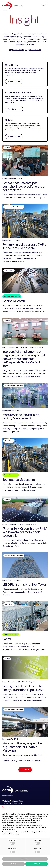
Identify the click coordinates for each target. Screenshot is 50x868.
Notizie (7, 148)
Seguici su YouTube (33, 50)
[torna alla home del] (13, 6)
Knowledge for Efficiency (14, 207)
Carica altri (25, 770)
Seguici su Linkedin (17, 50)
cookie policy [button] (32, 822)
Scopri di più (14, 81)
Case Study (9, 271)
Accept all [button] (37, 864)
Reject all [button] (13, 864)
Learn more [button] (25, 859)
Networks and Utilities (12, 296)
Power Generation (11, 475)
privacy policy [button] (26, 816)
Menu (44, 5)
